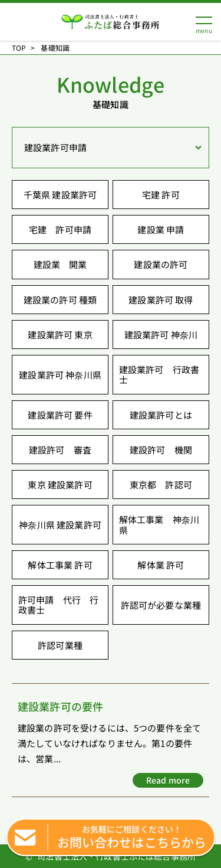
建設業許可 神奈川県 (60, 375)
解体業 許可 (161, 565)
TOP (19, 48)
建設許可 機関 (161, 450)
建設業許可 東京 (60, 335)
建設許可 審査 (60, 450)
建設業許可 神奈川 (161, 335)
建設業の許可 (161, 264)
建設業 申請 (161, 229)
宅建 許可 (161, 195)
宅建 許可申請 (60, 229)
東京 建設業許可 (60, 484)
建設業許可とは (161, 415)
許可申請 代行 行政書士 (58, 605)
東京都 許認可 (161, 484)
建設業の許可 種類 (60, 300)
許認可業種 (60, 645)
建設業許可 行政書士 (159, 374)
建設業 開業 (60, 264)
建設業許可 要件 (60, 415)
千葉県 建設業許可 (60, 195)
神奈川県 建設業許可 (60, 525)
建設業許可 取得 (161, 300)
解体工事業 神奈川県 (159, 524)
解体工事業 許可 (60, 565)
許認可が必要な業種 (161, 605)
